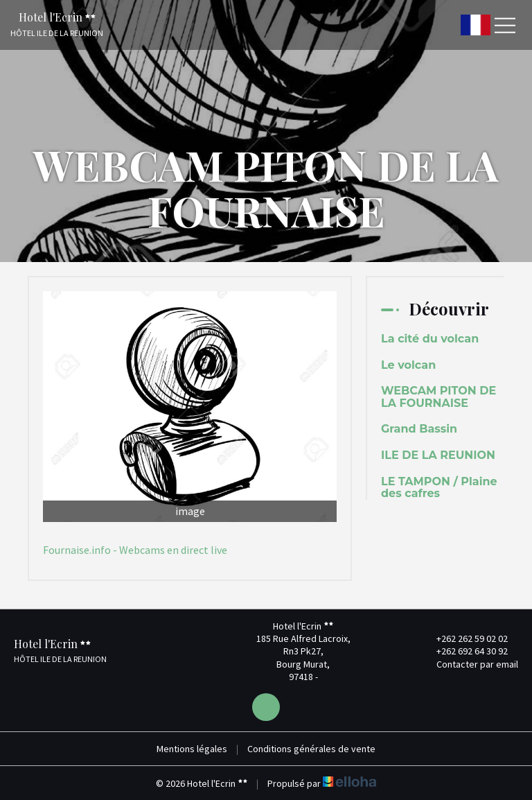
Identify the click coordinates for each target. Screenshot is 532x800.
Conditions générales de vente (311, 749)
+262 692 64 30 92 (464, 651)
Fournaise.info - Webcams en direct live (135, 550)
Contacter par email (469, 664)
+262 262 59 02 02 (464, 638)
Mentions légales (192, 749)
